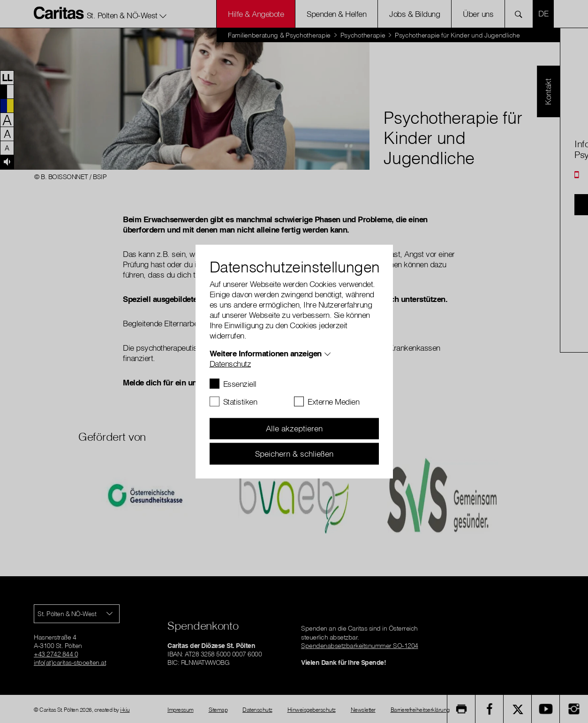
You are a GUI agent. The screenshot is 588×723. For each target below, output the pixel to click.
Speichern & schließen (294, 453)
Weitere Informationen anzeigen (266, 353)
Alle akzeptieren (294, 428)
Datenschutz (230, 363)
